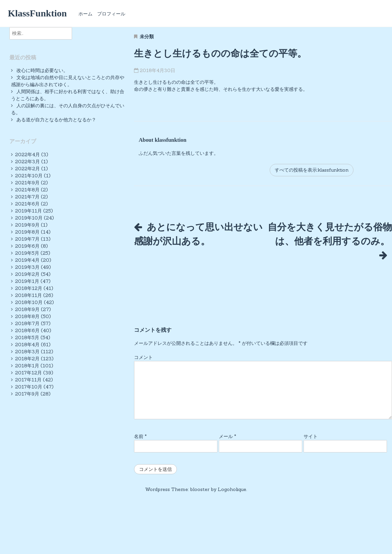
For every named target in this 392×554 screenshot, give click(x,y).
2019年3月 (27, 267)
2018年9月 (27, 309)
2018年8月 (27, 316)
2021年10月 (29, 176)
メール (227, 445)
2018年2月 (27, 359)
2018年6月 (27, 330)
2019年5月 (27, 253)
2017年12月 (28, 373)
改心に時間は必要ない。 (42, 70)
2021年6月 (27, 204)
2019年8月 (27, 232)
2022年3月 (27, 162)
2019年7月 (27, 239)
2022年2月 (27, 169)
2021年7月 (27, 197)
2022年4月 (27, 155)
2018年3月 (27, 352)
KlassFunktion (37, 13)
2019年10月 (29, 218)
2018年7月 (27, 323)
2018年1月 (27, 366)
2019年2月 (27, 274)
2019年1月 (27, 281)
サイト (311, 445)
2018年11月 (28, 295)
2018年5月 (27, 337)
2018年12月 (29, 288)
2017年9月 (27, 394)
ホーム (85, 14)
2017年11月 (28, 380)
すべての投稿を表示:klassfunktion (312, 170)
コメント (143, 366)
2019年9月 (27, 225)
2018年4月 (27, 345)
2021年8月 (27, 190)
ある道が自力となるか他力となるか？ (56, 120)
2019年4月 (27, 260)
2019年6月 (27, 246)
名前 (140, 445)
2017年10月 (29, 387)
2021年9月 (27, 183)
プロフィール (111, 14)
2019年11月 (28, 211)
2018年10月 (29, 302)
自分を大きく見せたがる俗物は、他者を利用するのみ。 (330, 241)
